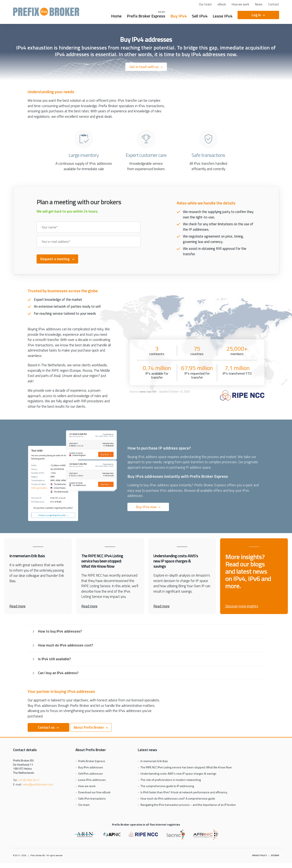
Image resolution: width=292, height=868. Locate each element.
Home (116, 15)
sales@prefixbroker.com (38, 784)
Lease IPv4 (222, 15)
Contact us (46, 727)
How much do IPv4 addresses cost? (65, 645)
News (259, 4)
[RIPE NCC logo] (242, 396)
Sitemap (275, 855)
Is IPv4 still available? (54, 659)
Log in (256, 15)
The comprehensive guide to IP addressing (167, 786)
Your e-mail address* (55, 241)
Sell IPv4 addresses (91, 773)
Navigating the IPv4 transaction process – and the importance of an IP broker (188, 805)
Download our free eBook (94, 792)
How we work (240, 4)
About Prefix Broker (89, 727)
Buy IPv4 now (146, 507)
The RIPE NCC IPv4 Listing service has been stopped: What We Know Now (186, 767)
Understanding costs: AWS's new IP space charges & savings (178, 773)
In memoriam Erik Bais (154, 761)
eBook (222, 4)
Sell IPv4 (200, 15)
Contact (274, 4)
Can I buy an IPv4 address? (58, 673)
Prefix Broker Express (46, 14)
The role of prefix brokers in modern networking (171, 780)
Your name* (49, 227)
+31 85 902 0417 (29, 780)
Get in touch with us (144, 67)
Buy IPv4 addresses (91, 767)
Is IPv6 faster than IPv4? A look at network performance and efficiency (184, 792)
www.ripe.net (148, 391)
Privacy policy (259, 855)
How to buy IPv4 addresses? (60, 631)
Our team (205, 4)
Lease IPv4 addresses (92, 780)
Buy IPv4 (179, 15)
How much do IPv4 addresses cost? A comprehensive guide (178, 798)
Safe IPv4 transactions (92, 798)
